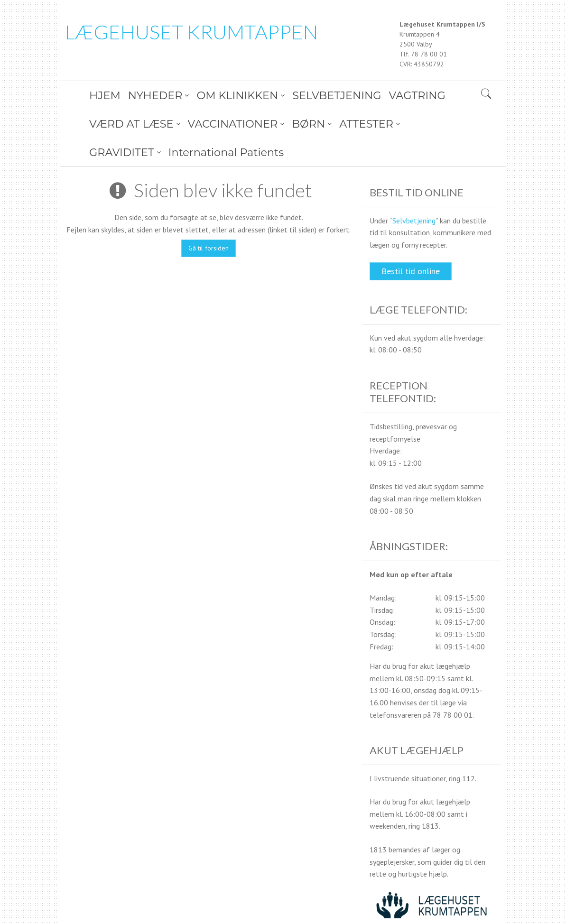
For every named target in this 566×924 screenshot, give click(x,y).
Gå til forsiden (209, 220)
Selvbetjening (414, 192)
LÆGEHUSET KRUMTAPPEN (191, 32)
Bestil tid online (411, 243)
